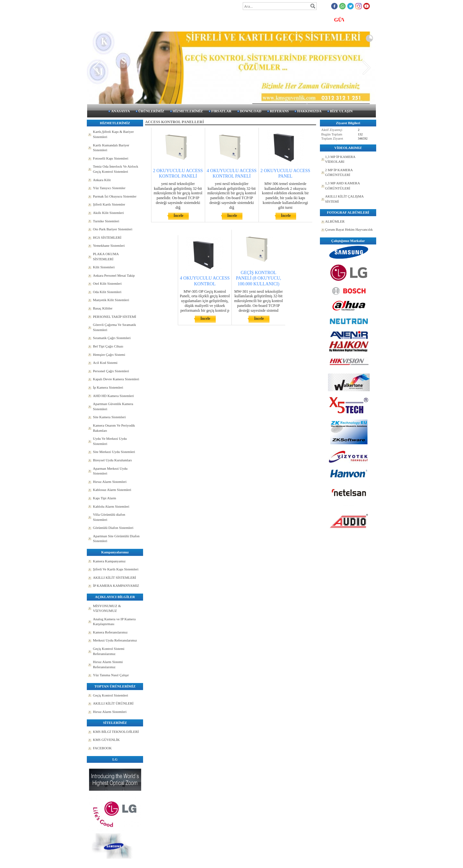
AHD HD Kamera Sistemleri (113, 396)
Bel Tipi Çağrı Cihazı (108, 346)
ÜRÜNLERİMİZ (151, 111)
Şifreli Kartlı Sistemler (109, 204)
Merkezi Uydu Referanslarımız (115, 640)
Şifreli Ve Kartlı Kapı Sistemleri (116, 569)
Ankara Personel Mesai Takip (114, 275)
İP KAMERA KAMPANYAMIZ (116, 586)
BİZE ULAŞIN (341, 111)
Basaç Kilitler (103, 308)
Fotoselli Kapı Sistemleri (111, 158)
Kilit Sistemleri (104, 267)
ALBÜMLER (335, 221)
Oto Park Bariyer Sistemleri (113, 229)
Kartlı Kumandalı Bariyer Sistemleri (111, 148)
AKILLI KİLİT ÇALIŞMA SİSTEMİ (344, 199)
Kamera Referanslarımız (110, 632)
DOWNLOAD (251, 111)
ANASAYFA (120, 111)
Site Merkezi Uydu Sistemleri (114, 452)
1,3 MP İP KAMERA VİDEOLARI (340, 159)
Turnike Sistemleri (106, 221)
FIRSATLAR (221, 111)
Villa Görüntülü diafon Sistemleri (109, 517)
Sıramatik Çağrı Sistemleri (112, 338)
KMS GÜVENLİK (106, 740)
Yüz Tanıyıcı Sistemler (109, 188)
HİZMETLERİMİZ (188, 111)
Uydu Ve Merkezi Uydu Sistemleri (110, 441)
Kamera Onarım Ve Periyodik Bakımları (114, 428)
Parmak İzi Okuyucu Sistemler (115, 196)
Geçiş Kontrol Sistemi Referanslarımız (109, 651)
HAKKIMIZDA (309, 111)
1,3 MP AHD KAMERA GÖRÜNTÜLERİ (342, 186)
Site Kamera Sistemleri (109, 417)
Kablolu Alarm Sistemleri (111, 506)
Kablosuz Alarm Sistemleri (112, 490)
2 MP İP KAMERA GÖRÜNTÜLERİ (339, 172)
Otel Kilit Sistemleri (107, 283)
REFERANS (279, 111)
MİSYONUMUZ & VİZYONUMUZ (107, 608)
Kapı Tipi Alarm (104, 498)
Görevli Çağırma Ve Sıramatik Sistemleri (114, 327)
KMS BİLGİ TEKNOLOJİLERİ (116, 732)
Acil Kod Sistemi (105, 363)
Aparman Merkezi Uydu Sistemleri (110, 471)
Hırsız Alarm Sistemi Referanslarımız (108, 664)
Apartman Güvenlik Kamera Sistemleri (113, 406)
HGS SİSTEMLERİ (107, 237)
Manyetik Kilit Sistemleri (111, 300)
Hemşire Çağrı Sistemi (109, 355)
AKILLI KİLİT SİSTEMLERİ (114, 577)
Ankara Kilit (102, 180)
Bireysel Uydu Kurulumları (112, 460)
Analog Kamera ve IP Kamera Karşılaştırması (114, 622)
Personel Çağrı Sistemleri (111, 371)
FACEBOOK (102, 748)
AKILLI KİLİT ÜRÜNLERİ (113, 703)
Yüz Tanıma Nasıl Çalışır (111, 675)
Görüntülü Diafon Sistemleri (113, 528)
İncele (179, 216)
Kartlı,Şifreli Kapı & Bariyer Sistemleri (113, 134)
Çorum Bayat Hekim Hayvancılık (349, 229)
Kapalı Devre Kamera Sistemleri (116, 379)
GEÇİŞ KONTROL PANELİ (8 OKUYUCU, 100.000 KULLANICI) (259, 278)
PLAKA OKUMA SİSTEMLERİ (106, 256)
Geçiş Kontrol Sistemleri (110, 695)
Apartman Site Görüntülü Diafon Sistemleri (116, 539)
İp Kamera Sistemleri (108, 387)
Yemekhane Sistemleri (109, 245)
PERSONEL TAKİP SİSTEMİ (114, 317)
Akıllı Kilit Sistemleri (108, 213)
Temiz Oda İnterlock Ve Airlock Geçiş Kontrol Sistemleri (116, 169)
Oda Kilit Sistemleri (107, 292)
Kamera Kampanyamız (109, 561)
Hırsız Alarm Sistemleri (110, 482)
